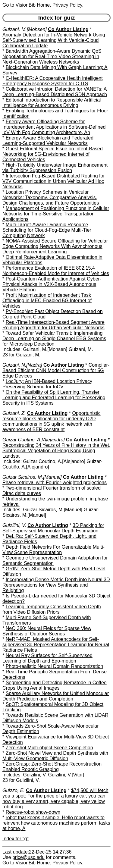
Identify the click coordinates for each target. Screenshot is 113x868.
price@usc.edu (28, 857)
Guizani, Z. (14, 413)
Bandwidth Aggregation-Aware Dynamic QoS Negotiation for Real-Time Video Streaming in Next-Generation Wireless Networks (52, 56)
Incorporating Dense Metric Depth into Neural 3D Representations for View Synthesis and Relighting (56, 585)
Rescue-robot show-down (33, 812)
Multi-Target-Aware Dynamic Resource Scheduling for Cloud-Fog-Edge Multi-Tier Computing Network (47, 230)
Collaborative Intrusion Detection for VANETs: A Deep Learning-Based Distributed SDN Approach (55, 92)
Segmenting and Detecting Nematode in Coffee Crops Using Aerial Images (55, 685)
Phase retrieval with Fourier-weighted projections (55, 483)
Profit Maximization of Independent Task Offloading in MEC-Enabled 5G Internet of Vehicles (47, 301)
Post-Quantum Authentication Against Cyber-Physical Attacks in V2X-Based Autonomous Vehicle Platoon (52, 284)
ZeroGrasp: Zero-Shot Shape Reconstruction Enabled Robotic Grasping (52, 767)
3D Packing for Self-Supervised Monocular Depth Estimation (53, 528)
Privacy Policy (67, 5)
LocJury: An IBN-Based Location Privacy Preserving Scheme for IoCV (47, 384)
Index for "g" (16, 839)
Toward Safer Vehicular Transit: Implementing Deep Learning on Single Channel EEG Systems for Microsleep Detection (54, 338)
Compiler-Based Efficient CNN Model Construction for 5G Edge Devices (56, 370)
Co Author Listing (68, 29)
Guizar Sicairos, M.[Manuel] (32, 477)
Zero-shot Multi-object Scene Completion (49, 748)
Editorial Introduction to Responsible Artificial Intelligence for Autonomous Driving (52, 103)
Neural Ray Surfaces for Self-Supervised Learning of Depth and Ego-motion (47, 658)
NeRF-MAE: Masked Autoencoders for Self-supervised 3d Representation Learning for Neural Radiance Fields (56, 645)
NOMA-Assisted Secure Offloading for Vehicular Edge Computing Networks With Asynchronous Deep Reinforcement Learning (55, 246)
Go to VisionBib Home (26, 5)
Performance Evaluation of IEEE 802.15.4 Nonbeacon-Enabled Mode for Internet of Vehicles (56, 271)
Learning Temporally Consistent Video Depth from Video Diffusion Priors (52, 609)
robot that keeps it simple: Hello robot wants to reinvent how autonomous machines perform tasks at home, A (56, 823)
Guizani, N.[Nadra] (22, 365)
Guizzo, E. (14, 790)
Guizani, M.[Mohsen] (25, 29)
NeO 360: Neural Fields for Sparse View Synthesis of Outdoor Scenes (47, 631)
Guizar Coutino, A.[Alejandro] (34, 440)
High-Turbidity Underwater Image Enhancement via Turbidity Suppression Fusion (55, 168)
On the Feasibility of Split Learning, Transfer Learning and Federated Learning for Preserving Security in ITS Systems (54, 398)
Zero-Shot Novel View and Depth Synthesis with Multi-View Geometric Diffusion (55, 756)
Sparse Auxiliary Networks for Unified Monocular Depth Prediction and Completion (56, 696)
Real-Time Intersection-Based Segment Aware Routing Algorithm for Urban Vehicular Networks (53, 325)
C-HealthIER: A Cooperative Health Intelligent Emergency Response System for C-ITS (53, 81)
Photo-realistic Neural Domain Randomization (55, 666)
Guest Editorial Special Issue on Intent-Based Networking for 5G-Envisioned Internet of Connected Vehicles (53, 154)
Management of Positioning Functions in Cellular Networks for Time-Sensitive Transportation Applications (56, 214)
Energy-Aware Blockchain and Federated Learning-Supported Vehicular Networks (48, 141)
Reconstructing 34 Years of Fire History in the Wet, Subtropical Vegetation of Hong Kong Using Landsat (56, 451)
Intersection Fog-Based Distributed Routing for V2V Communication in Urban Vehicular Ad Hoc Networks (54, 181)
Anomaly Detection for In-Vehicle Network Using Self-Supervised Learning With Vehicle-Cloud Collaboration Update (54, 40)
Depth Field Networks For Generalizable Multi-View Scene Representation (53, 550)
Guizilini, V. (14, 525)
